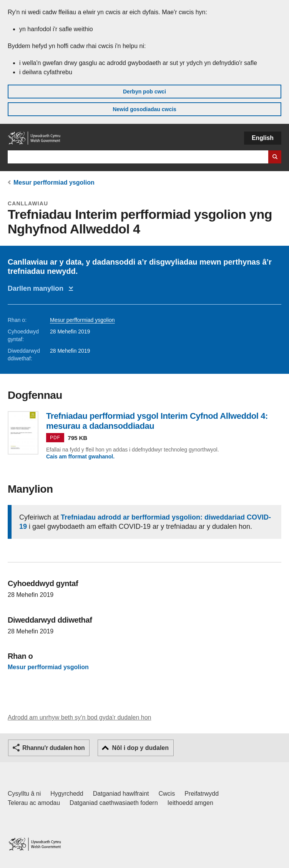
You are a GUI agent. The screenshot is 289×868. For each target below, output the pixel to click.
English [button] (263, 138)
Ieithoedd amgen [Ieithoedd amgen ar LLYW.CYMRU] (190, 803)
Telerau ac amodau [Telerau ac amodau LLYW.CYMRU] (34, 803)
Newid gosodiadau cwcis (144, 109)
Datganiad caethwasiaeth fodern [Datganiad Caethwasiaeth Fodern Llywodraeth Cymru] (114, 803)
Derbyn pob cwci (144, 92)
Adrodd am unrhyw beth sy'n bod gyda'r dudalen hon (79, 717)
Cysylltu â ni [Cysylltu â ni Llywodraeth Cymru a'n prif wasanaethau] (24, 794)
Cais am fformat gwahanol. (80, 456)
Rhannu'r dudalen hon (53, 748)
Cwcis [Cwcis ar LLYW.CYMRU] (167, 794)
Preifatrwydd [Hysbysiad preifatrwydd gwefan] (202, 794)
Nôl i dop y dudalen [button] (140, 748)
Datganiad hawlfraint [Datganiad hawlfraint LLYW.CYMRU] (121, 794)
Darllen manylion (37, 288)
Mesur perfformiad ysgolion (54, 182)
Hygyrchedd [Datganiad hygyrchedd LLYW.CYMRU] (67, 794)
